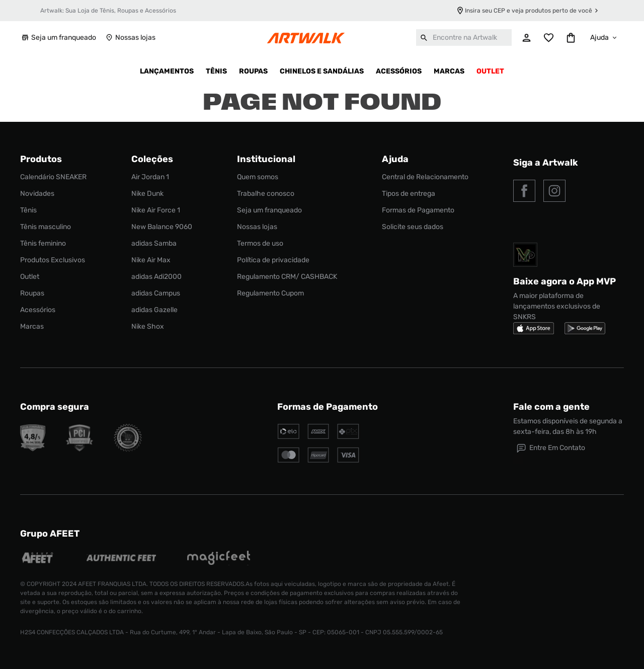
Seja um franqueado (58, 38)
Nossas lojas (130, 38)
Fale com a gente (551, 407)
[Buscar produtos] (424, 38)
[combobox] (464, 38)
